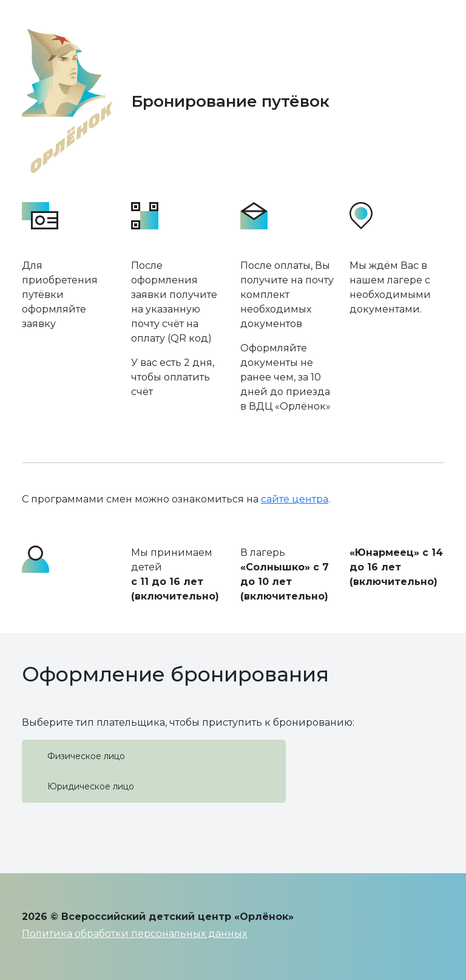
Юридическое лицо (91, 786)
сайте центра (295, 499)
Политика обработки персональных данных (134, 934)
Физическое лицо (86, 756)
